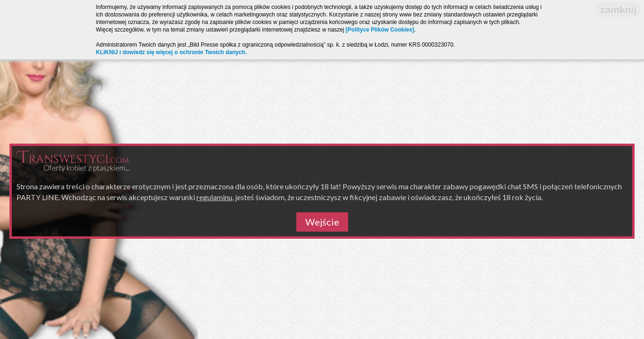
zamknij (618, 10)
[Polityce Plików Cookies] (380, 30)
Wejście (322, 222)
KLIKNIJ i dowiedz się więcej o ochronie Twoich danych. (172, 52)
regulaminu (214, 197)
